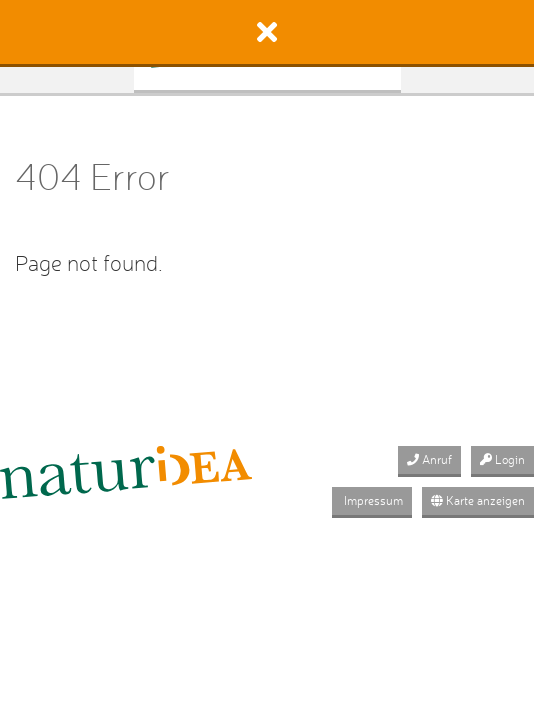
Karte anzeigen (478, 500)
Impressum (372, 500)
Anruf (429, 459)
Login (502, 459)
